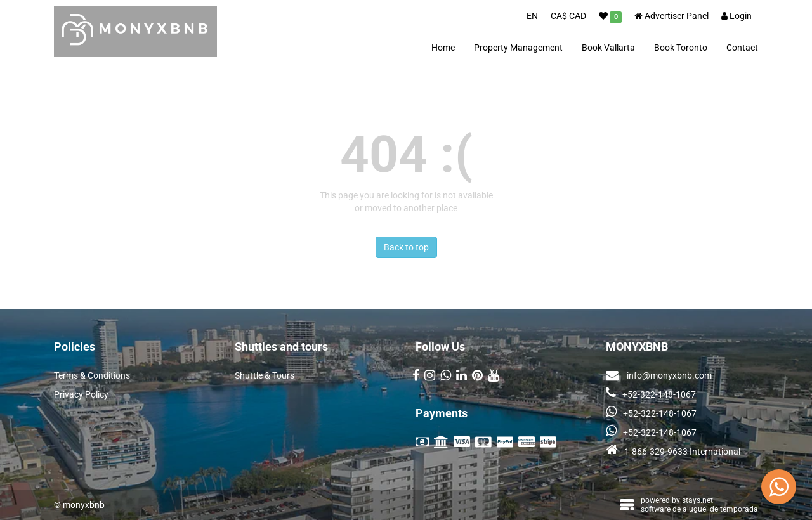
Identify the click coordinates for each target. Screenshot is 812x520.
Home (443, 48)
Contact (742, 48)
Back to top (406, 247)
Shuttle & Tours (265, 375)
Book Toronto (681, 48)
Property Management (518, 48)
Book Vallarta (608, 48)
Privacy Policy (81, 394)
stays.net (697, 500)
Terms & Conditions (92, 375)
